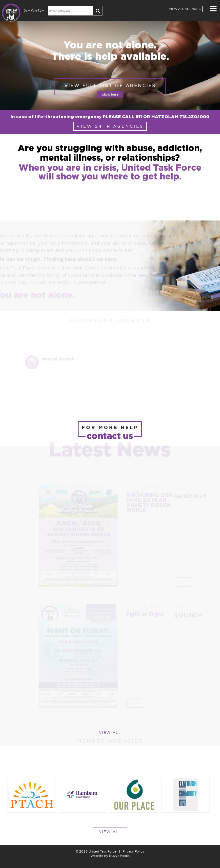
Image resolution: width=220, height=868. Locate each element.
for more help (110, 431)
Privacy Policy (133, 851)
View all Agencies (185, 9)
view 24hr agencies (110, 126)
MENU (213, 8)
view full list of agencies (110, 94)
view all (110, 733)
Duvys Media (119, 856)
